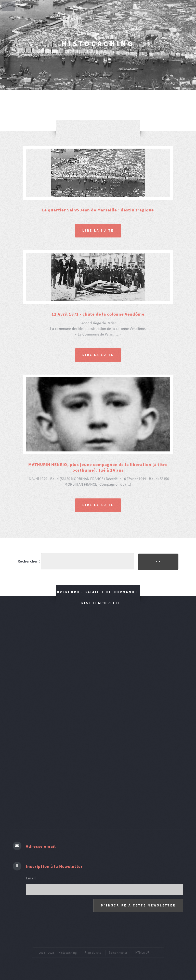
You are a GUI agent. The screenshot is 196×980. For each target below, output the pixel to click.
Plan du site (93, 953)
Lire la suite (98, 230)
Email (31, 878)
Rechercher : (29, 561)
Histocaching (98, 44)
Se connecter (118, 953)
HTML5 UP (142, 953)
